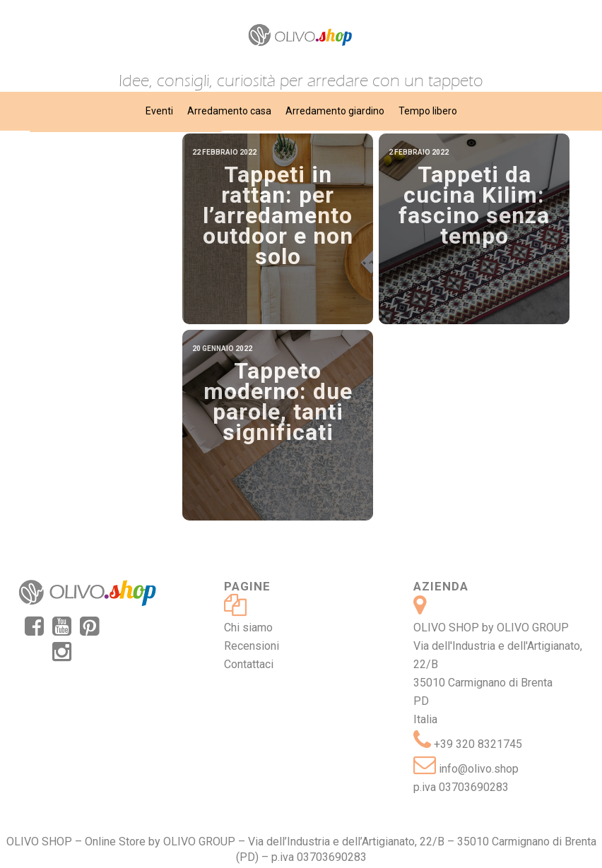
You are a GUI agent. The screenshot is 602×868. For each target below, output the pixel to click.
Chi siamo (248, 628)
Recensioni (252, 646)
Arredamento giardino (335, 111)
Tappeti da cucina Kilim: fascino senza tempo (474, 205)
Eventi (159, 111)
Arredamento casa (229, 111)
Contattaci (249, 664)
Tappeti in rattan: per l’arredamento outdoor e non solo (278, 215)
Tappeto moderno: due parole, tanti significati (278, 402)
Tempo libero (428, 111)
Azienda (441, 586)
